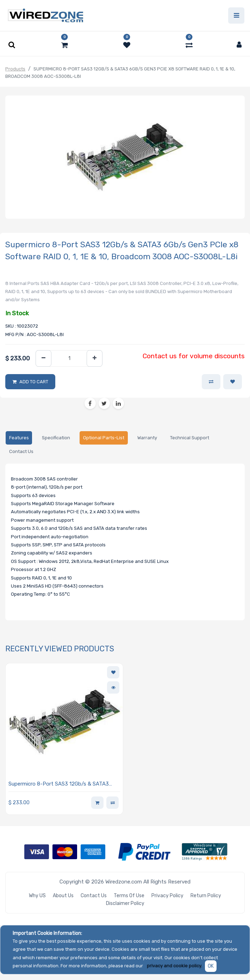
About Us (63, 896)
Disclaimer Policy (125, 903)
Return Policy (206, 896)
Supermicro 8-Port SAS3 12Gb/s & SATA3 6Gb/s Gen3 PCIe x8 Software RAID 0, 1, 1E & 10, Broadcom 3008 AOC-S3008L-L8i (63, 784)
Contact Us (94, 896)
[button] (233, 382)
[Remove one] (43, 358)
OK (211, 966)
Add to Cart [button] (34, 382)
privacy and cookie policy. (174, 966)
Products (15, 69)
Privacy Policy (167, 896)
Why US (37, 896)
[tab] (19, 438)
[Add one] (95, 358)
